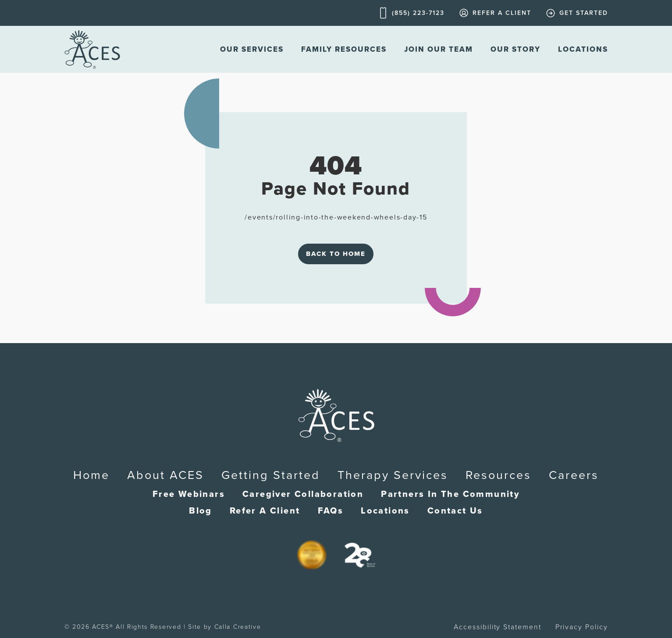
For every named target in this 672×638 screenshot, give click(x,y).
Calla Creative (238, 627)
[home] (92, 49)
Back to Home (336, 254)
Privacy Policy (582, 627)
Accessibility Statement (497, 627)
